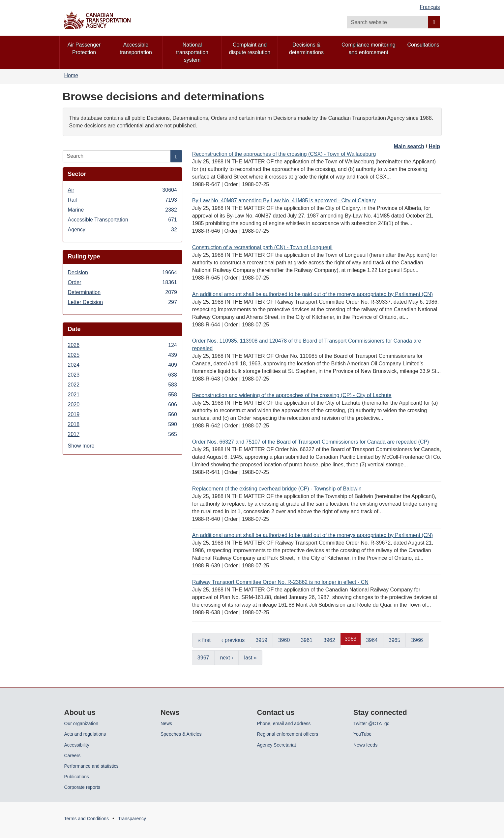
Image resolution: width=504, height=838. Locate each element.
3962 (329, 640)
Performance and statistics (91, 766)
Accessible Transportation (122, 220)
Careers (73, 755)
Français (430, 7)
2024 (122, 365)
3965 (395, 640)
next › (226, 658)
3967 (203, 658)
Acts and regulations (85, 734)
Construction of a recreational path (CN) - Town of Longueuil (262, 247)
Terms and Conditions (87, 819)
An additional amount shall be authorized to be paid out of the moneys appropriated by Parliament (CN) (312, 294)
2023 (122, 375)
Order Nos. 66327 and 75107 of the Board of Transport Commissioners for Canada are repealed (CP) (311, 442)
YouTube (362, 734)
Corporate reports (82, 787)
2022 (122, 385)
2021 (122, 395)
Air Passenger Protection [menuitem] (84, 49)
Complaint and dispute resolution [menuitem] (250, 49)
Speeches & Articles (181, 734)
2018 (122, 424)
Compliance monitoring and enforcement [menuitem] (369, 49)
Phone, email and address (284, 723)
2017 (122, 434)
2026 (122, 345)
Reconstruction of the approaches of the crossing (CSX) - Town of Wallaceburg (284, 154)
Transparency (132, 819)
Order (122, 282)
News (166, 723)
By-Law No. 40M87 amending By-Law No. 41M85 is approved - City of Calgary (284, 201)
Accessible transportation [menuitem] (136, 49)
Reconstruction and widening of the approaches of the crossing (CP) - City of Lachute (292, 395)
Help (434, 146)
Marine (122, 210)
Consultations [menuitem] (423, 45)
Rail (122, 200)
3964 (372, 640)
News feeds (365, 745)
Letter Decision (122, 302)
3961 (307, 640)
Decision (122, 272)
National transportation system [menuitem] (192, 52)
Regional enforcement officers (288, 734)
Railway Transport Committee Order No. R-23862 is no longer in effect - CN (280, 582)
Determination (122, 292)
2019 (122, 414)
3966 (417, 640)
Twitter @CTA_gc (371, 723)
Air (122, 190)
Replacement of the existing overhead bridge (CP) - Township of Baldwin (277, 489)
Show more (81, 446)
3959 (261, 640)
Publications (77, 777)
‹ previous (233, 640)
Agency (122, 230)
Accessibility (77, 745)
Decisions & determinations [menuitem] (306, 49)
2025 (122, 355)
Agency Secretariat (277, 745)
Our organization (81, 723)
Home (71, 75)
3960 (284, 640)
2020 (122, 404)
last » (250, 658)
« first (204, 640)
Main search (409, 146)
